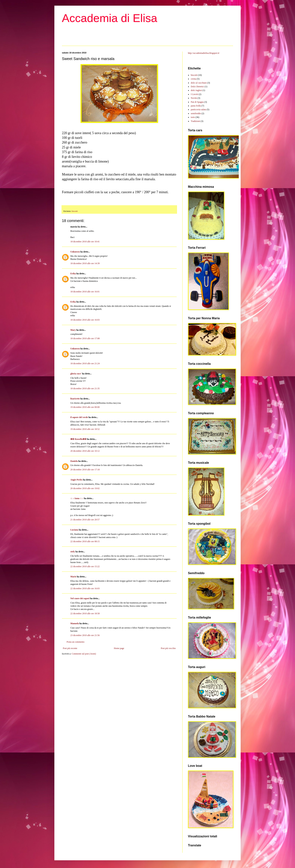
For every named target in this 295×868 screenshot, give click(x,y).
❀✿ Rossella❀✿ (78, 439)
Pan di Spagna (197, 102)
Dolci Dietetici (197, 87)
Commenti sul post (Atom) (84, 654)
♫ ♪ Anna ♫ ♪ (77, 498)
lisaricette (75, 399)
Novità (194, 98)
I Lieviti (194, 94)
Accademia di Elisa (110, 18)
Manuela (75, 623)
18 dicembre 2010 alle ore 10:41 (85, 242)
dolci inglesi (196, 90)
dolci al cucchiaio (199, 83)
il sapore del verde (79, 417)
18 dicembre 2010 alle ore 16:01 (85, 292)
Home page (119, 648)
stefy (73, 552)
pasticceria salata (198, 109)
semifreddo (196, 113)
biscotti (75, 211)
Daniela (74, 461)
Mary (73, 330)
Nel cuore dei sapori (80, 598)
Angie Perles (76, 480)
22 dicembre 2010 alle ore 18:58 (85, 613)
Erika (73, 274)
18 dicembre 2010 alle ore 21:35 (85, 388)
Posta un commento (76, 642)
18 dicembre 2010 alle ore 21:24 (85, 363)
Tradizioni (195, 121)
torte (193, 117)
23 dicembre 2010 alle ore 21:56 (85, 635)
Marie (73, 577)
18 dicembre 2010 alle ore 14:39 (85, 263)
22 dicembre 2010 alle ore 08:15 (85, 541)
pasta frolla (196, 106)
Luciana (74, 530)
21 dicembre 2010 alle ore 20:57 (85, 520)
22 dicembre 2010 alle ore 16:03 (85, 588)
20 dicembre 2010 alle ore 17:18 (85, 470)
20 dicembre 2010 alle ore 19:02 (85, 488)
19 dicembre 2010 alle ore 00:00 (85, 407)
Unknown (75, 252)
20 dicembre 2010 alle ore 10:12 (85, 451)
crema (193, 79)
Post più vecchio (168, 648)
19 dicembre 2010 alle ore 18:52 (85, 429)
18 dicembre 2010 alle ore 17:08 (85, 338)
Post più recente (70, 648)
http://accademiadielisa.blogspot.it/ (204, 53)
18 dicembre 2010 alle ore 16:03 (85, 320)
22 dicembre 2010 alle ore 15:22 (85, 566)
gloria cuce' (76, 374)
